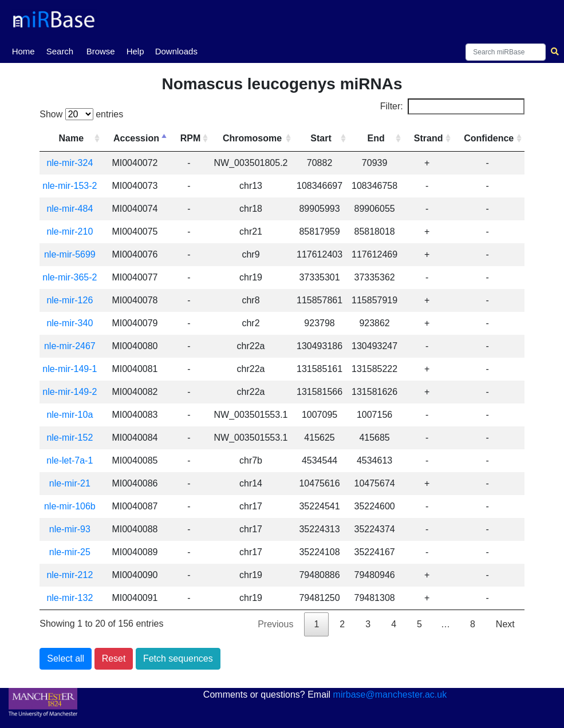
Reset (114, 658)
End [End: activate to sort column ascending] (376, 138)
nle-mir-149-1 (71, 369)
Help (135, 51)
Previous (275, 624)
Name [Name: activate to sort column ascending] (72, 138)
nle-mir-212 (71, 575)
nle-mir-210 (71, 232)
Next (505, 624)
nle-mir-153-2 (71, 186)
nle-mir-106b (70, 506)
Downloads (176, 51)
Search (60, 51)
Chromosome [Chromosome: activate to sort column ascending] (253, 138)
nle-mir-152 (71, 438)
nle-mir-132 (71, 598)
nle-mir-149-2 (71, 392)
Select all (66, 658)
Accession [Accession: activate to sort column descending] (137, 138)
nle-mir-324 (71, 163)
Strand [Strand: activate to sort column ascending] (429, 138)
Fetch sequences (178, 658)
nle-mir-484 (71, 209)
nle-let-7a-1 (71, 460)
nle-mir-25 (70, 552)
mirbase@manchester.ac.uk (390, 695)
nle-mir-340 (71, 323)
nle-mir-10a (71, 415)
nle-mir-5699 (70, 254)
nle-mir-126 (71, 300)
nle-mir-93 (70, 529)
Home (23, 50)
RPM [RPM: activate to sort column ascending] (192, 138)
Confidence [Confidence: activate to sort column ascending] (489, 138)
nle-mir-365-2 (71, 277)
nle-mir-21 (70, 483)
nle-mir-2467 (70, 346)
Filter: (452, 106)
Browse (101, 51)
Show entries (81, 114)
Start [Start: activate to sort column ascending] (322, 138)
